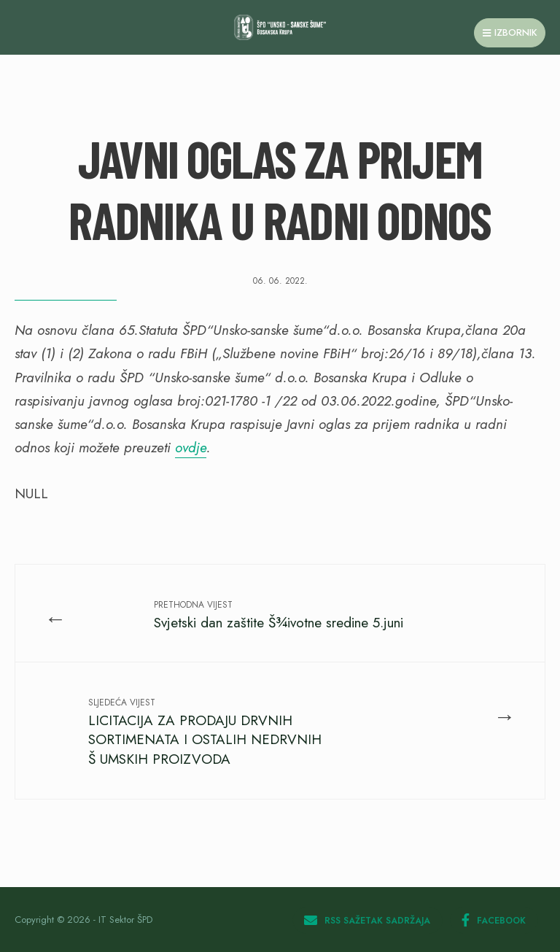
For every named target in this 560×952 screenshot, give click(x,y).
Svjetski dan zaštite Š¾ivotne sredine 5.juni (279, 615)
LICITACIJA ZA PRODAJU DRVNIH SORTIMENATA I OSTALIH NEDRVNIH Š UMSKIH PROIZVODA (205, 732)
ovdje (191, 448)
